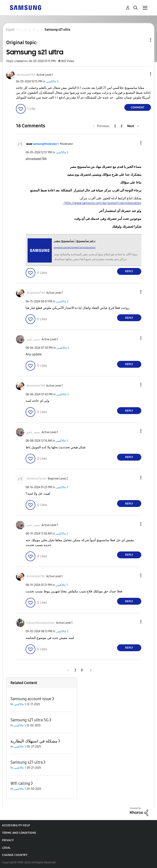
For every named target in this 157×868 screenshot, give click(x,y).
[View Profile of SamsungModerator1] (46, 144)
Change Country (15, 855)
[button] (144, 74)
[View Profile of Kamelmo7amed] (36, 479)
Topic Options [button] (144, 40)
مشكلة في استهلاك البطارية (34, 741)
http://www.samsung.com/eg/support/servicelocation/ (102, 203)
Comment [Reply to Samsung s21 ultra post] (138, 107)
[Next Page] (133, 126)
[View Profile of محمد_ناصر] (33, 339)
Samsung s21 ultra (27, 762)
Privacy (8, 840)
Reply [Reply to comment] (129, 271)
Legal (6, 848)
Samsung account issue (31, 699)
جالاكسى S (52, 82)
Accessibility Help (16, 825)
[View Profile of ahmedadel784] (26, 75)
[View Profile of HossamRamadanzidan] (41, 623)
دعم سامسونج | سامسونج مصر (75, 241)
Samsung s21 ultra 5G (30, 720)
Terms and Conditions (19, 833)
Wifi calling (20, 783)
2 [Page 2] (122, 126)
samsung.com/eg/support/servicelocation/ (75, 248)
